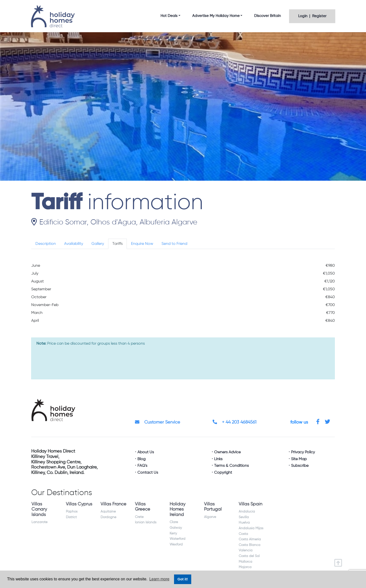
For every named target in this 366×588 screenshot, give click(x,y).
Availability (74, 244)
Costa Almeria (250, 539)
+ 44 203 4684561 (234, 422)
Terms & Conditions (231, 466)
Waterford (177, 539)
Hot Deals (169, 16)
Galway (176, 528)
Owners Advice (227, 452)
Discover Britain (267, 16)
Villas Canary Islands (39, 509)
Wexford (176, 544)
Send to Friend (174, 244)
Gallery (98, 244)
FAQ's (142, 466)
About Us (146, 452)
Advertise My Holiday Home (216, 16)
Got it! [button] (183, 579)
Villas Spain (250, 504)
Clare (174, 522)
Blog (141, 459)
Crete (139, 517)
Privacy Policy (303, 452)
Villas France (113, 504)
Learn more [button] (159, 579)
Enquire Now (142, 244)
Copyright (223, 473)
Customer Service (158, 422)
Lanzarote (39, 522)
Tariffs (117, 244)
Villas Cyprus (79, 504)
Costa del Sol (249, 556)
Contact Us (148, 473)
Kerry (173, 533)
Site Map (299, 459)
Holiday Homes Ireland (177, 509)
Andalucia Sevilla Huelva (247, 517)
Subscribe (300, 466)
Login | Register (312, 16)
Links (218, 459)
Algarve (210, 517)
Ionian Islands (146, 522)
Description (46, 244)
